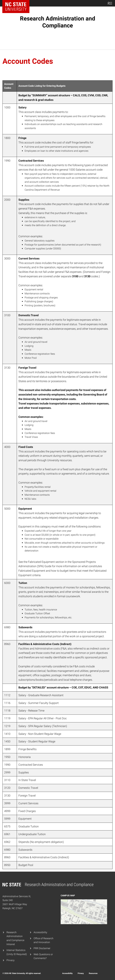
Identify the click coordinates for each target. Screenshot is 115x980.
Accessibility (40, 932)
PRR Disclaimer (42, 948)
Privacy (11, 960)
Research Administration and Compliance (58, 22)
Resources (93, 973)
